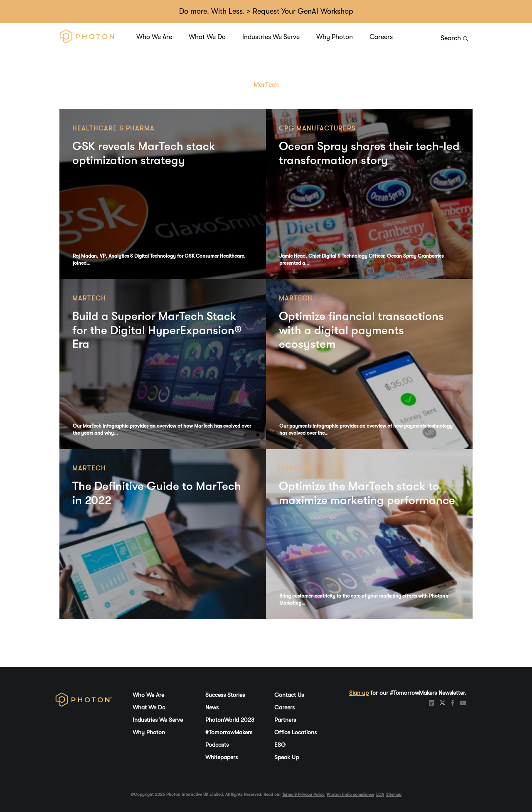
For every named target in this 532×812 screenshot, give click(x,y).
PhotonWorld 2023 (230, 720)
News (212, 707)
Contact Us (289, 695)
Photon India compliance (350, 794)
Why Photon (335, 37)
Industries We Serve (271, 37)
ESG (280, 745)
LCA (380, 794)
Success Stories (225, 695)
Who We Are (154, 37)
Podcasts (217, 745)
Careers (381, 37)
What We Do (207, 37)
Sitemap (394, 794)
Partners (285, 720)
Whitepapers (222, 757)
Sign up (359, 693)
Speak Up (287, 757)
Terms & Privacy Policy (303, 794)
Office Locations (296, 732)
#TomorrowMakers (229, 732)
